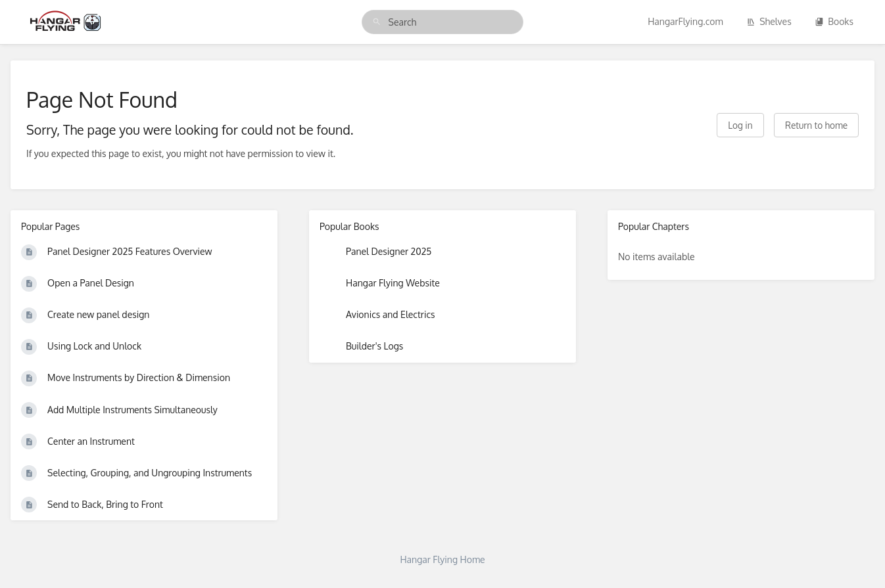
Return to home (816, 125)
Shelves (769, 21)
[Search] (377, 22)
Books (834, 21)
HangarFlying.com (685, 21)
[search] (443, 22)
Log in (740, 125)
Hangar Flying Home (442, 559)
